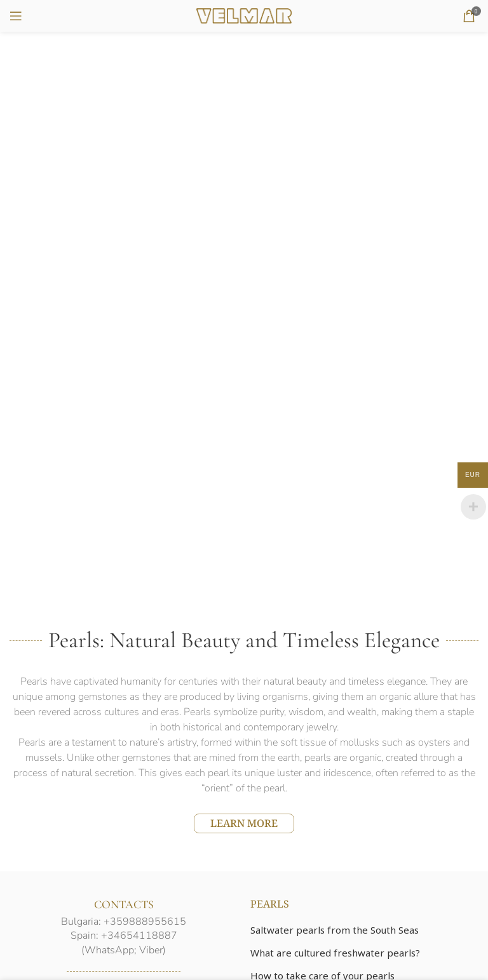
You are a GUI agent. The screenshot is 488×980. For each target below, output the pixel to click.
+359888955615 (145, 922)
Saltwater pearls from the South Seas (335, 930)
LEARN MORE (244, 823)
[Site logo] (244, 15)
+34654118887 (139, 936)
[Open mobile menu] (16, 16)
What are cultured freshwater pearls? (335, 953)
